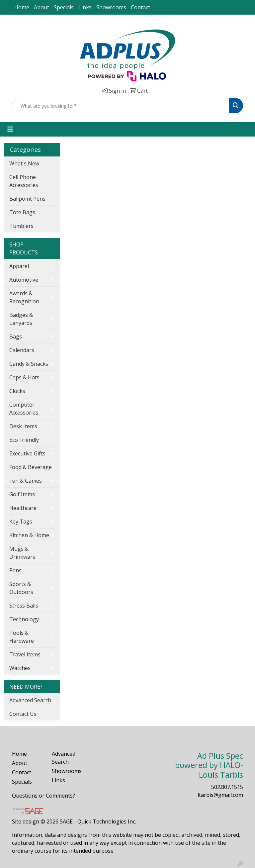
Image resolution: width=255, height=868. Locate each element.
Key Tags (21, 522)
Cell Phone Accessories (24, 181)
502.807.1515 (227, 787)
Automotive (24, 280)
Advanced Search (30, 700)
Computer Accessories (24, 409)
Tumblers (21, 226)
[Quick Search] (121, 106)
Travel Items (25, 654)
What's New (24, 163)
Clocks (17, 391)
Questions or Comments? (43, 796)
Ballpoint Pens (27, 199)
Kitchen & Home (29, 535)
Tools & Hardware (22, 637)
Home (22, 7)
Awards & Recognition (24, 297)
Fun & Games (26, 481)
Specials (64, 7)
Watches (20, 668)
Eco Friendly (24, 440)
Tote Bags (22, 212)
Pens (15, 570)
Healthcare (23, 508)
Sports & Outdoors (21, 588)
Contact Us (23, 714)
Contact (140, 7)
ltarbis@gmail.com (220, 795)
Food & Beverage (31, 467)
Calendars (22, 350)
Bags (16, 337)
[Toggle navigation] (10, 129)
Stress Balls (24, 606)
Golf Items (22, 494)
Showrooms (111, 7)
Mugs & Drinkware (22, 553)
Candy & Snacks (29, 364)
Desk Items (23, 426)
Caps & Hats (24, 377)
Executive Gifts (27, 453)
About (42, 7)
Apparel (19, 266)
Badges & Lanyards (21, 319)
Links (85, 7)
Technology (24, 619)
